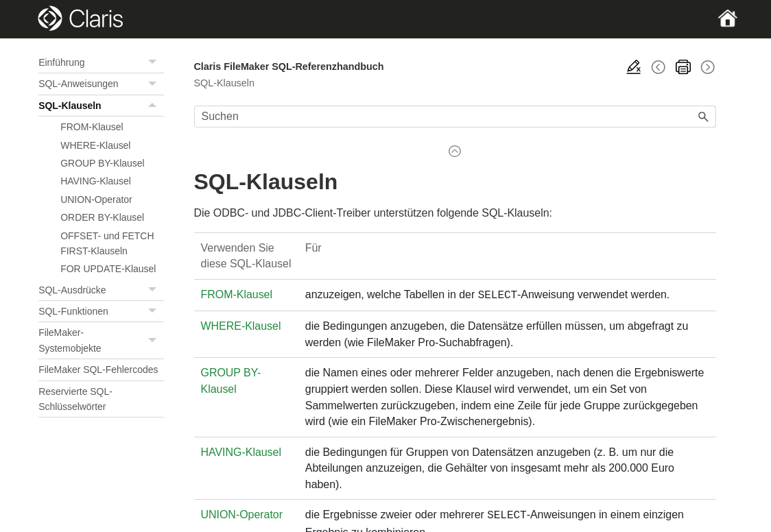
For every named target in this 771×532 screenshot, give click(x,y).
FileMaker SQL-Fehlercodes (98, 370)
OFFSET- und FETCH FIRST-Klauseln (107, 243)
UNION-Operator (96, 199)
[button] (154, 62)
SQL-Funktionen (101, 311)
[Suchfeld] (455, 117)
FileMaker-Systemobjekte (101, 340)
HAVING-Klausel (96, 181)
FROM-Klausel (92, 127)
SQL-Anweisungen (101, 84)
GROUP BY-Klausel (102, 163)
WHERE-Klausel (95, 145)
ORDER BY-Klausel (102, 217)
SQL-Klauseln (101, 106)
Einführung (101, 62)
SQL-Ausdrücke (101, 290)
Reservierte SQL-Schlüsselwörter (75, 399)
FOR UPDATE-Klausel (108, 269)
